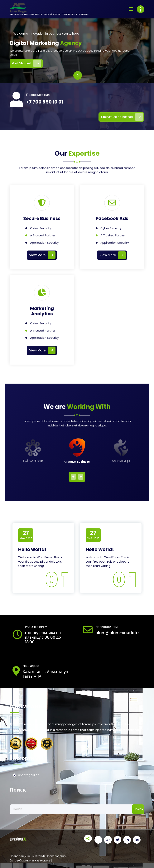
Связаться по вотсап (122, 117)
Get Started (27, 63)
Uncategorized (29, 775)
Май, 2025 (26, 535)
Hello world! (32, 549)
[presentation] (78, 75)
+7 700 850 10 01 (45, 102)
